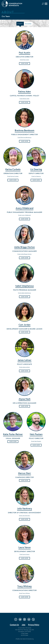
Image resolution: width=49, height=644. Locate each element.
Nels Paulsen (36, 434)
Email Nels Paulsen (36, 441)
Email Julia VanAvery (25, 515)
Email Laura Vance (24, 554)
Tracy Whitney (24, 586)
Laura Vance (24, 547)
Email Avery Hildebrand (25, 215)
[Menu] (46, 4)
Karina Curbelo (13, 169)
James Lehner (24, 360)
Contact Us (14, 625)
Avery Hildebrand (24, 208)
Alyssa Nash (25, 399)
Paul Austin (24, 53)
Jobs (24, 625)
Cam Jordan (24, 325)
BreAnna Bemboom (25, 130)
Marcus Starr (25, 473)
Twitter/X (33, 619)
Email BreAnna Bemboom (24, 137)
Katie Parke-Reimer (13, 434)
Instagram (24, 619)
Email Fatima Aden (24, 99)
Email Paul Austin (24, 60)
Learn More (24, 64)
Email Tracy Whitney (24, 593)
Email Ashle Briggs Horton (24, 254)
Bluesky (29, 619)
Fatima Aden (24, 92)
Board (28, 24)
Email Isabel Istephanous (24, 293)
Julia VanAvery (24, 508)
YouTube (20, 619)
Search (43, 4)
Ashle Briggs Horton (24, 247)
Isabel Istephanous (25, 286)
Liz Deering (36, 169)
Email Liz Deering (36, 176)
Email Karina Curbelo (13, 176)
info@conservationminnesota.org (25, 639)
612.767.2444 (24, 635)
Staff (20, 24)
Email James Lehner (24, 367)
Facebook (16, 619)
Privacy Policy (34, 625)
